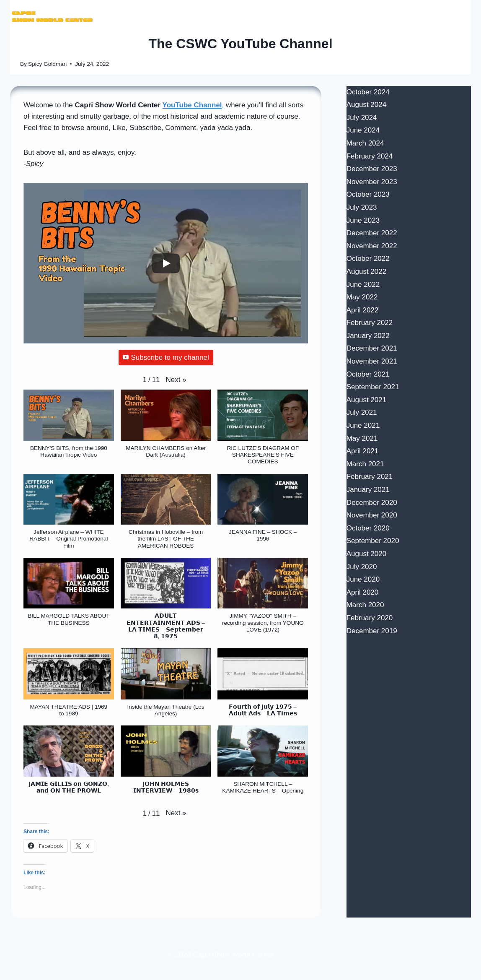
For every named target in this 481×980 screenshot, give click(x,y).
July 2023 (362, 207)
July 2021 (362, 412)
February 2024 (370, 156)
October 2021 (368, 374)
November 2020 (372, 515)
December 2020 (372, 503)
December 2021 (372, 348)
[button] (176, 380)
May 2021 (362, 438)
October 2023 (368, 194)
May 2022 (362, 297)
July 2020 (362, 567)
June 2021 (363, 425)
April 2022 (363, 310)
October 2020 (368, 528)
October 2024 (368, 92)
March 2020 (365, 605)
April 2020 (363, 592)
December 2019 (372, 631)
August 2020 (366, 554)
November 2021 (372, 361)
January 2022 (368, 336)
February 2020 (370, 618)
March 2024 (365, 143)
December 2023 (372, 169)
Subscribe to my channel (166, 357)
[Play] (166, 263)
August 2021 (366, 400)
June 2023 (363, 220)
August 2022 (366, 272)
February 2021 (370, 477)
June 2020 (363, 579)
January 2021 (368, 490)
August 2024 (366, 105)
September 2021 (373, 387)
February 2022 (370, 323)
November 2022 (372, 246)
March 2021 (365, 464)
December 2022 (372, 233)
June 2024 (363, 130)
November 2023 (372, 182)
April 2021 (363, 451)
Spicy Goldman (47, 64)
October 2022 (368, 259)
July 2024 (362, 118)
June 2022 (363, 285)
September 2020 (373, 541)
